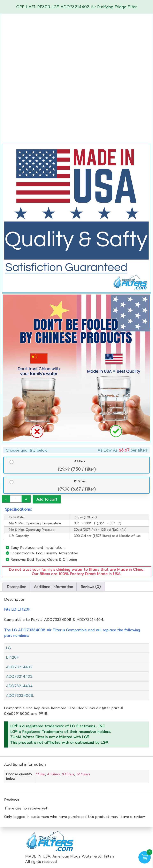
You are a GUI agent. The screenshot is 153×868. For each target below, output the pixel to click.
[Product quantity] (16, 499)
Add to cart (47, 499)
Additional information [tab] (53, 587)
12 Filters (80, 481)
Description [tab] (16, 587)
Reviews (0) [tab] (91, 587)
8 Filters (68, 774)
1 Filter (40, 774)
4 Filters (80, 461)
